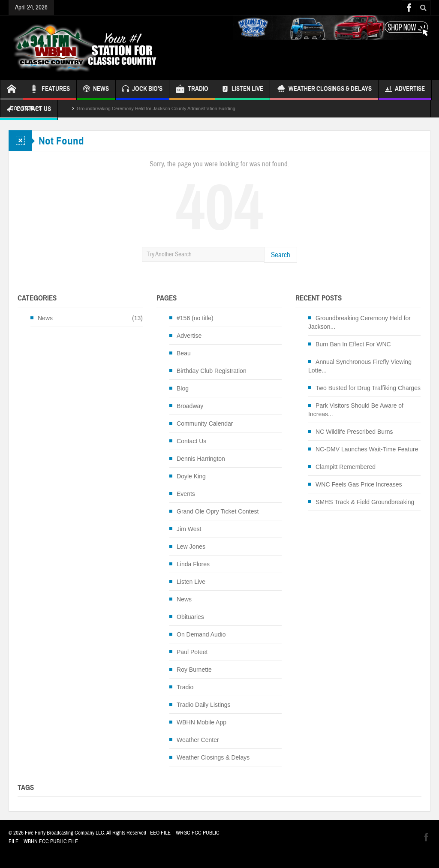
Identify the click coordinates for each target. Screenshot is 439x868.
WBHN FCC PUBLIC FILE (51, 841)
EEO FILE (160, 833)
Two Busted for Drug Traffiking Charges (368, 388)
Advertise (405, 90)
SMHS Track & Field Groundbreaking (365, 502)
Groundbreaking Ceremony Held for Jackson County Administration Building (156, 108)
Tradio (185, 687)
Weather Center (198, 740)
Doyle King (191, 476)
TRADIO (192, 90)
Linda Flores (193, 564)
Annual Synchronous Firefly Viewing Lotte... (360, 366)
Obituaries (190, 617)
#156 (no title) (195, 318)
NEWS (96, 90)
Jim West (189, 529)
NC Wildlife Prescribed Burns (354, 432)
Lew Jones (191, 547)
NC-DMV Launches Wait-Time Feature (367, 449)
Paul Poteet (192, 652)
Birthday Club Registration (212, 371)
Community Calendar (205, 423)
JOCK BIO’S (142, 90)
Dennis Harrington (201, 459)
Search (281, 255)
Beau (184, 353)
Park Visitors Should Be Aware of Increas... (356, 410)
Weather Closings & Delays (324, 90)
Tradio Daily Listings (204, 705)
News (45, 318)
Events (186, 494)
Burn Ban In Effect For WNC (353, 344)
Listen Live (242, 90)
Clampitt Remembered (346, 467)
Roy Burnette (194, 670)
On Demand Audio (201, 634)
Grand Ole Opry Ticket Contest (218, 511)
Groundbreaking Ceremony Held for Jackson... (359, 322)
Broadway (190, 406)
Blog (183, 388)
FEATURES (50, 90)
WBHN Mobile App (201, 722)
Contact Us (191, 441)
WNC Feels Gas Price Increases (359, 484)
